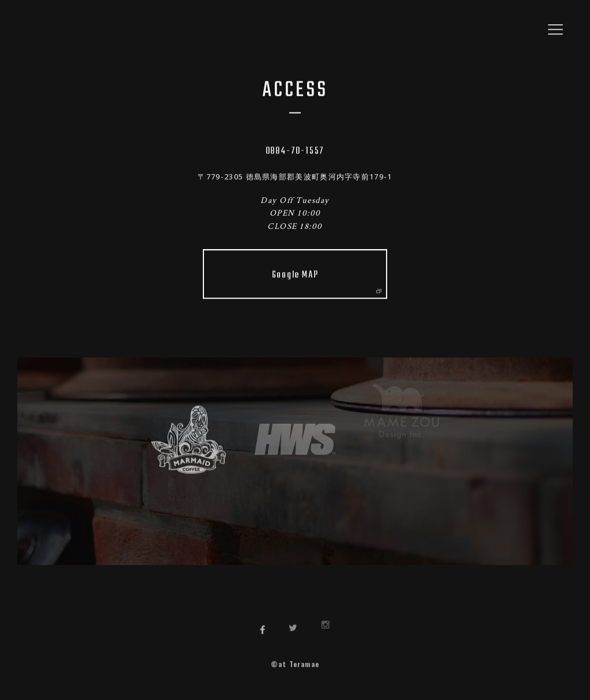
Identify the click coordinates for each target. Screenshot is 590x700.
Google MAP (326, 279)
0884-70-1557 (295, 150)
